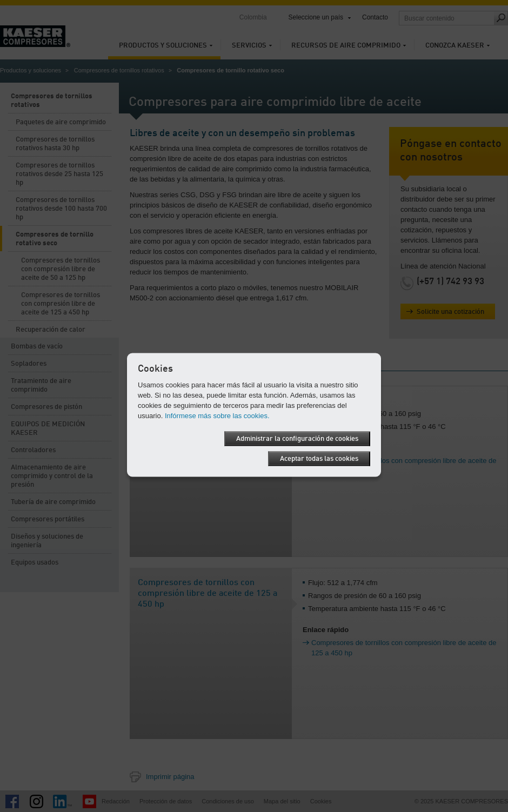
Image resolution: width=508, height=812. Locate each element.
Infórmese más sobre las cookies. (217, 415)
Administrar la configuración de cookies (297, 438)
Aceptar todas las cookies (319, 458)
